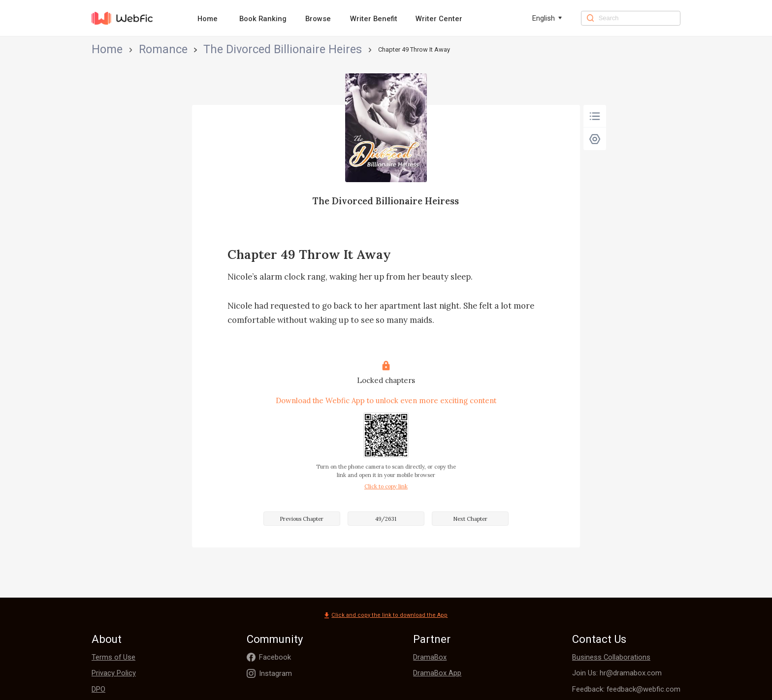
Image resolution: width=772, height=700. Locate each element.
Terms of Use (113, 657)
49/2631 (386, 519)
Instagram (275, 673)
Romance (133, 49)
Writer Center (439, 19)
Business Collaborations (611, 657)
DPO (98, 689)
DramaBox (430, 657)
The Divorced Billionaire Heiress (202, 49)
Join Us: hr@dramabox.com (617, 673)
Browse (318, 19)
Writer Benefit (374, 19)
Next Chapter (470, 519)
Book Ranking (263, 19)
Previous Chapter (302, 519)
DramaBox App (437, 673)
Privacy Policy (114, 673)
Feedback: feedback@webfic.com (626, 689)
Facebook (275, 657)
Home (208, 19)
